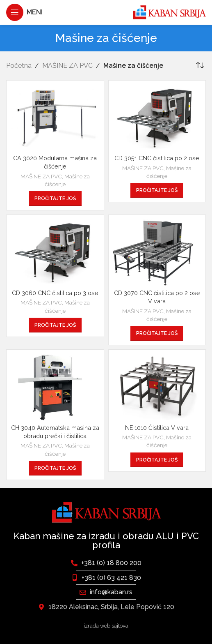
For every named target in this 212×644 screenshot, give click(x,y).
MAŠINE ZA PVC (67, 66)
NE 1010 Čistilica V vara (157, 428)
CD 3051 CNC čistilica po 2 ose (157, 158)
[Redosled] (200, 66)
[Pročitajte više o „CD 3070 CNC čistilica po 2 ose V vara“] (157, 333)
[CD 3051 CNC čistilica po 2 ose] (157, 118)
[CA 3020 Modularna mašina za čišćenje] (55, 118)
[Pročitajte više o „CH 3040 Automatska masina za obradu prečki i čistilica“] (55, 468)
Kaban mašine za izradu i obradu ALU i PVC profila (106, 540)
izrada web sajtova (106, 626)
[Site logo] (169, 12)
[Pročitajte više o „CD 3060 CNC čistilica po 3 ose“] (55, 325)
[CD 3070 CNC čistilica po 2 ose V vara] (157, 252)
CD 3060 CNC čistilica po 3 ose (55, 293)
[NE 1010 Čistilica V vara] (157, 387)
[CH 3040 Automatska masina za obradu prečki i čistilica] (55, 387)
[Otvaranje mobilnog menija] (24, 12)
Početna (19, 66)
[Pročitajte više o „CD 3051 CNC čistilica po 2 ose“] (157, 190)
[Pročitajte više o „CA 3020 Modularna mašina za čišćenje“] (55, 199)
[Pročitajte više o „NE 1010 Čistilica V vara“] (157, 460)
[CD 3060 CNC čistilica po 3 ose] (55, 252)
